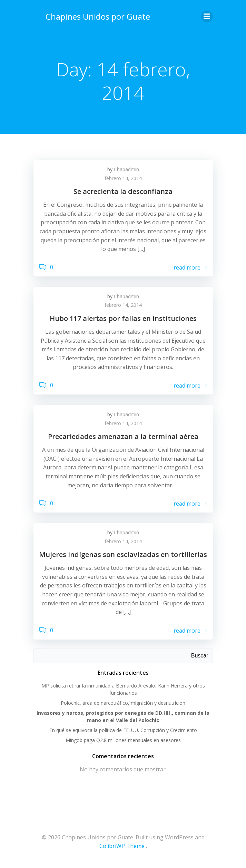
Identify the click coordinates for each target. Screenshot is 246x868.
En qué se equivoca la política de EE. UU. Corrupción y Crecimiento (123, 730)
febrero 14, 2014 (123, 178)
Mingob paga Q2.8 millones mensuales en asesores (123, 740)
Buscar (200, 656)
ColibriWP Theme (122, 846)
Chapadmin (126, 169)
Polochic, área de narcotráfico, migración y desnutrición (123, 703)
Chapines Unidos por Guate (98, 16)
